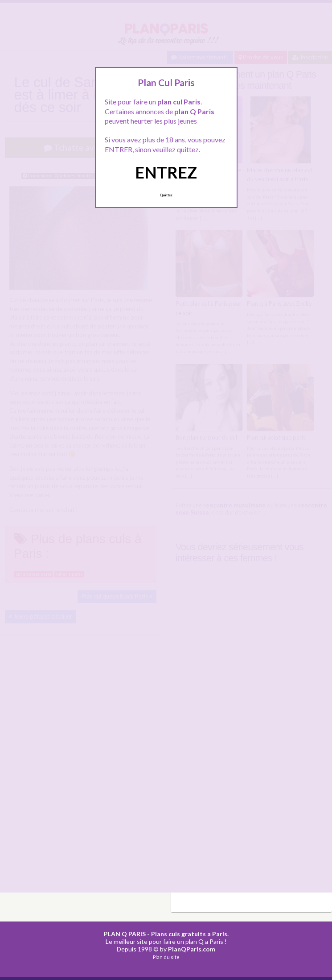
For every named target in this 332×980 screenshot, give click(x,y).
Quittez (166, 195)
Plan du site (166, 957)
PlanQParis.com (192, 949)
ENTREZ (166, 172)
